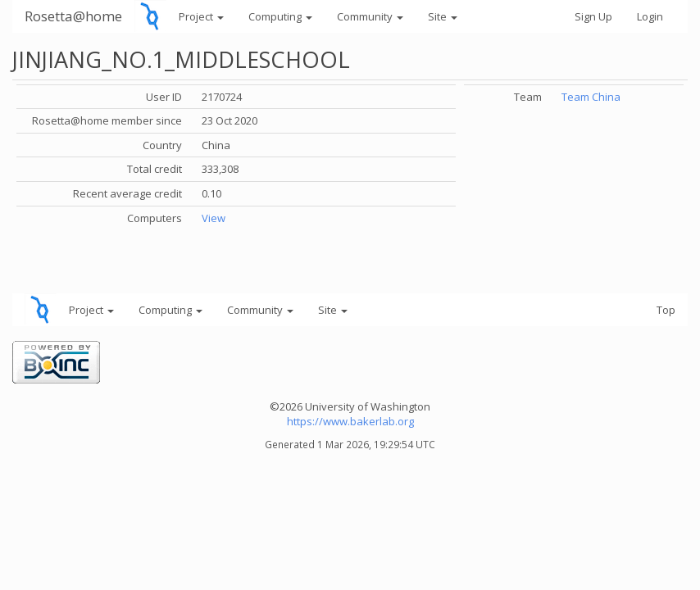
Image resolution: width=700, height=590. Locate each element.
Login (650, 16)
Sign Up (593, 16)
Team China (591, 97)
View (214, 218)
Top (666, 310)
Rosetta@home (73, 16)
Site (443, 16)
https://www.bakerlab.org (350, 421)
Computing (280, 16)
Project (201, 16)
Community (370, 16)
